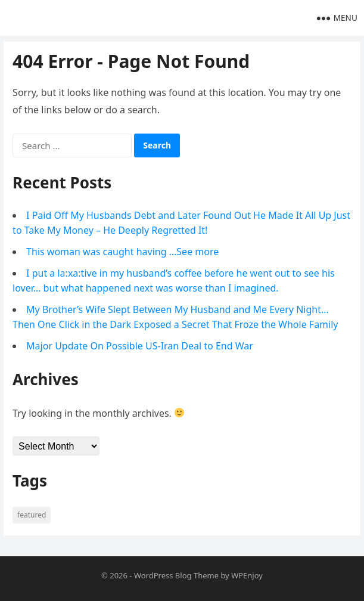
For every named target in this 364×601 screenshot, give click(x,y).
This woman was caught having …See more (122, 252)
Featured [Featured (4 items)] (32, 515)
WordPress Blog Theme (176, 575)
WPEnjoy (247, 575)
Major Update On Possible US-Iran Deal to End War (140, 346)
